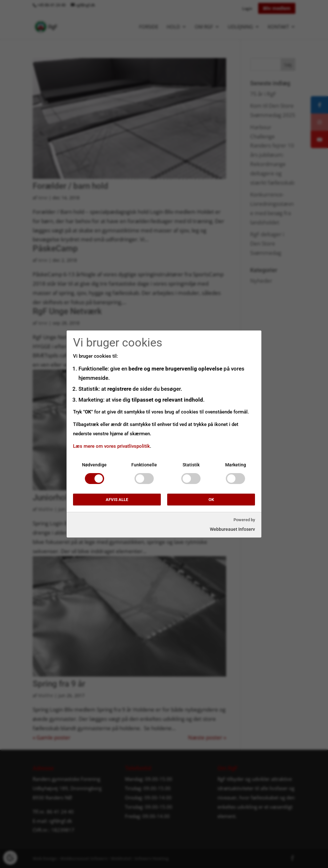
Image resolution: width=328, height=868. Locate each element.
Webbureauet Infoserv (232, 529)
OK (211, 500)
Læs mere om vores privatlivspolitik (111, 446)
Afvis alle (117, 500)
